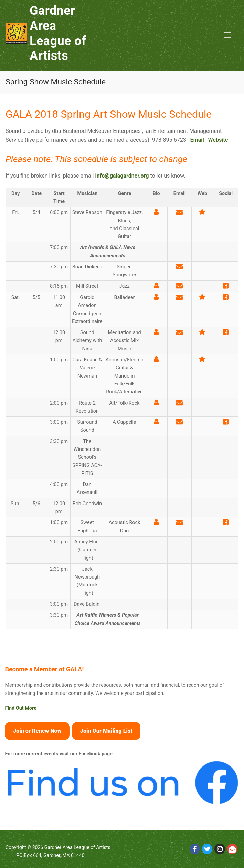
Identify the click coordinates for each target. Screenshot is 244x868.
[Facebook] (195, 849)
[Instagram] (220, 849)
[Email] (232, 849)
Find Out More (21, 708)
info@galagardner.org (122, 176)
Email (197, 140)
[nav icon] (227, 35)
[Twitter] (207, 849)
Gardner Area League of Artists (58, 33)
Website (218, 140)
